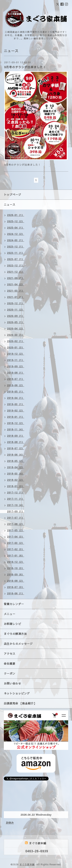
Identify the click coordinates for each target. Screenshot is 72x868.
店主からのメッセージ (18, 644)
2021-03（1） (16, 291)
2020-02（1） (16, 341)
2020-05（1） (16, 322)
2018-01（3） (16, 486)
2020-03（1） (16, 335)
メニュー (10, 614)
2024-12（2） (16, 234)
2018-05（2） (16, 461)
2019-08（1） (16, 373)
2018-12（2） (16, 423)
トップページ (12, 195)
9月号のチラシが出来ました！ (25, 67)
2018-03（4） (16, 474)
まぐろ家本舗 (27, 864)
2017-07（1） (16, 518)
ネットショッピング (17, 693)
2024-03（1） (16, 240)
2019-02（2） (16, 410)
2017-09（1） (16, 511)
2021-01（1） (16, 297)
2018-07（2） (16, 448)
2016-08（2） (16, 581)
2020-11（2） (16, 310)
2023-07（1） (16, 259)
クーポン (10, 673)
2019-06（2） (16, 385)
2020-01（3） (16, 347)
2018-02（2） (16, 480)
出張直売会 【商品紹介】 (20, 703)
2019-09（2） (16, 366)
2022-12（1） (16, 265)
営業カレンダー (14, 604)
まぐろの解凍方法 (15, 634)
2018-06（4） (16, 455)
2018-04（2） (16, 467)
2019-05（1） (16, 392)
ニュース (10, 204)
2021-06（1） (16, 278)
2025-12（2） (16, 221)
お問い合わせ (12, 683)
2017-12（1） (16, 492)
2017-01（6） (16, 556)
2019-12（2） (16, 354)
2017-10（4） (16, 505)
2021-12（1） (16, 272)
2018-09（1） (16, 436)
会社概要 (10, 664)
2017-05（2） (16, 530)
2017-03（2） (16, 543)
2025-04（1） (16, 228)
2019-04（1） (16, 398)
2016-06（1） (16, 593)
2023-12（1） (16, 247)
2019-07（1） (16, 379)
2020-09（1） (16, 316)
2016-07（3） (16, 587)
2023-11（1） (16, 253)
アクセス (10, 654)
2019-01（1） (16, 417)
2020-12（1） (16, 303)
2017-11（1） (16, 499)
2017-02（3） (16, 549)
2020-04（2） (16, 329)
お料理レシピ (12, 624)
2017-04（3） (16, 537)
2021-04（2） (16, 284)
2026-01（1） (16, 215)
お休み (10, 823)
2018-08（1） (16, 442)
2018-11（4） (16, 429)
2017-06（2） (16, 524)
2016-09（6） (16, 574)
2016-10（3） (16, 568)
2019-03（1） (16, 404)
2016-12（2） (16, 562)
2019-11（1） (16, 360)
